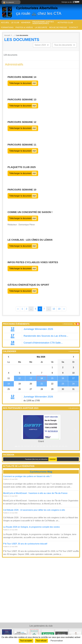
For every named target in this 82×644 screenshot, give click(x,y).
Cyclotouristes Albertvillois (37, 8)
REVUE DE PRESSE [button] (58, 27)
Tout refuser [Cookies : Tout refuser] (41, 641)
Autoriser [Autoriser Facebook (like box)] (53, 459)
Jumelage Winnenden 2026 (38, 329)
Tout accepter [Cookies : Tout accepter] (26, 641)
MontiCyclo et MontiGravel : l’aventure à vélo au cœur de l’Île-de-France (35, 493)
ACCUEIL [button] (5, 22)
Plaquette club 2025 (22, 167)
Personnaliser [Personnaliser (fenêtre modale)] (57, 641)
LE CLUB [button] (15, 22)
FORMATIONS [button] (7, 27)
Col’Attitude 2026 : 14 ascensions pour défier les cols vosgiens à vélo (34, 510)
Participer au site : (70, 2)
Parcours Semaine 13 (22, 100)
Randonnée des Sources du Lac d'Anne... (46, 336)
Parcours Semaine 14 (22, 77)
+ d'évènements (67, 324)
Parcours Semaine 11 (22, 145)
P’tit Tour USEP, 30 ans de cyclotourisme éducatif (25, 544)
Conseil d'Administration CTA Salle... (43, 343)
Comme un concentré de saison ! (30, 212)
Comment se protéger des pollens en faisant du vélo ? (27, 476)
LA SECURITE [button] (41, 27)
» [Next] (64, 309)
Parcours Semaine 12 (22, 122)
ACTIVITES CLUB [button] (65, 22)
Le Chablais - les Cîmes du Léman (30, 240)
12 (54, 309)
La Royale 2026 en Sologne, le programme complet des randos (32, 527)
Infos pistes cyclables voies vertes (33, 262)
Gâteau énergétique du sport (28, 285)
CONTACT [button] (73, 27)
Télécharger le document (23, 83)
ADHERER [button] (26, 22)
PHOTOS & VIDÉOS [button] (24, 27)
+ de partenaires (73, 408)
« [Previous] (18, 309)
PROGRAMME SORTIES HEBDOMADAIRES (43, 23)
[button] (7, 430)
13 (59, 309)
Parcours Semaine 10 (22, 190)
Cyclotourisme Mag (41, 472)
